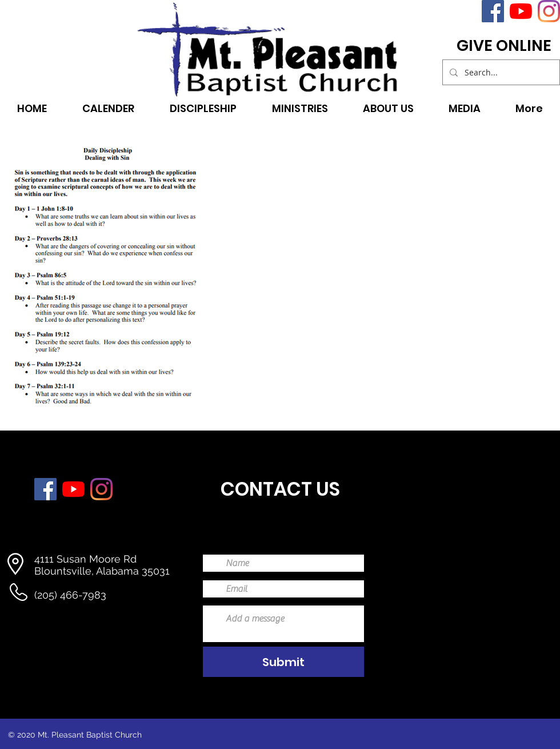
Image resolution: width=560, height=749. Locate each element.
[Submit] (283, 662)
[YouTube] (521, 11)
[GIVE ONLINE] (504, 46)
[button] (300, 107)
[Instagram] (549, 11)
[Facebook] (493, 11)
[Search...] (500, 72)
